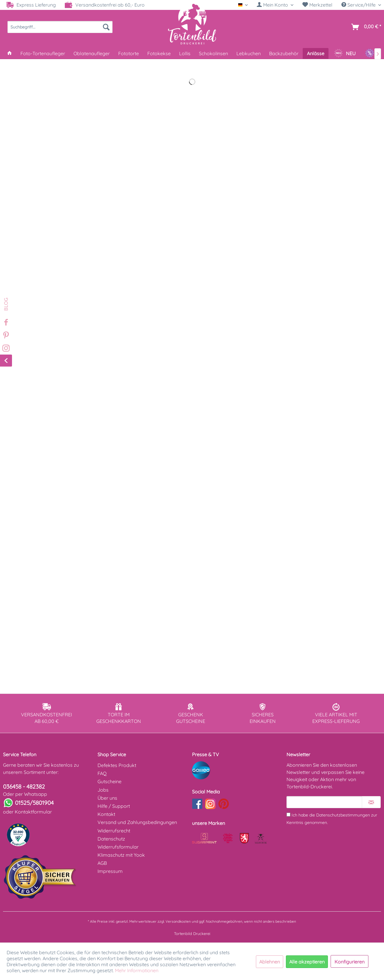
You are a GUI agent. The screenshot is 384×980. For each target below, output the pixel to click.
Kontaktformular (33, 812)
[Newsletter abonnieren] (371, 802)
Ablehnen (270, 962)
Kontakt (106, 814)
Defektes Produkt (117, 765)
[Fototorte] (129, 53)
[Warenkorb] (365, 27)
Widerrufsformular (118, 847)
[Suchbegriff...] (60, 27)
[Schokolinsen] (213, 53)
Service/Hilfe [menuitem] (359, 5)
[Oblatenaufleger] (92, 53)
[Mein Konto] (275, 5)
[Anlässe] (316, 53)
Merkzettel (317, 5)
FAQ (102, 773)
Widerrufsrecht (114, 831)
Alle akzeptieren (307, 962)
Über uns (107, 798)
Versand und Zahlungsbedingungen (137, 822)
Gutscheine (109, 781)
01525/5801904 (34, 803)
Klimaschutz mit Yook (121, 855)
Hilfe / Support (114, 806)
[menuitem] (275, 5)
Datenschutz (111, 839)
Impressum (110, 871)
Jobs (103, 790)
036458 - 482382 (24, 787)
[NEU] (345, 53)
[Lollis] (185, 53)
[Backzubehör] (284, 53)
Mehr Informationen (137, 970)
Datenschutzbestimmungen (343, 815)
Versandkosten (178, 921)
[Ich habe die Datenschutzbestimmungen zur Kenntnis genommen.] (288, 815)
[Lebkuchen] (249, 53)
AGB (102, 863)
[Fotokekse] (159, 53)
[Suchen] (106, 27)
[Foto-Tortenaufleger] (43, 53)
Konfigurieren (349, 962)
